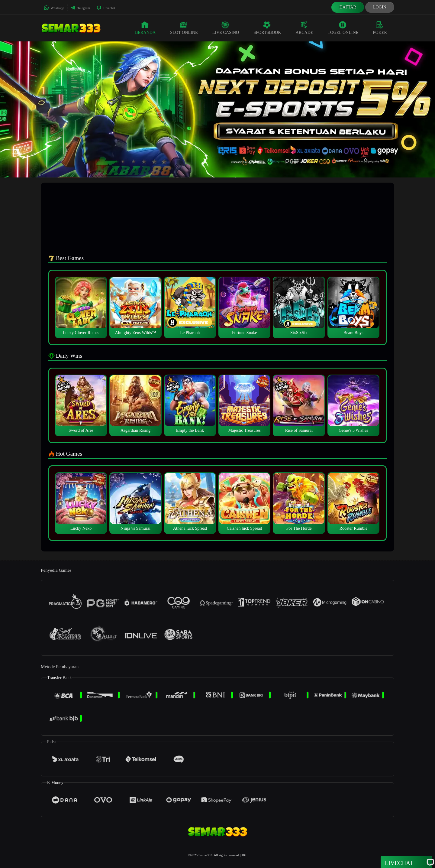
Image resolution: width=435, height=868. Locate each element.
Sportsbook (267, 28)
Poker (380, 28)
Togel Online (343, 28)
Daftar (348, 7)
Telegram (80, 8)
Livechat (106, 8)
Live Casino (226, 28)
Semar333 (205, 855)
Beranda (145, 28)
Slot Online (184, 28)
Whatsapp (54, 8)
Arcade (304, 28)
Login (380, 7)
